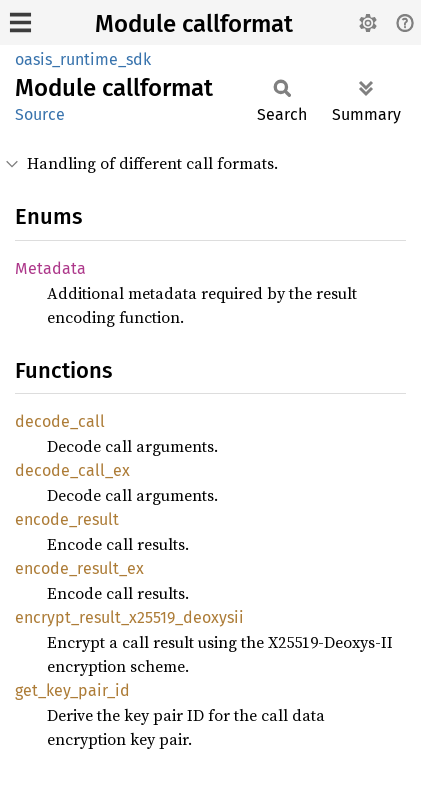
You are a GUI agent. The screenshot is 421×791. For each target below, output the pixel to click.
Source (40, 114)
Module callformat (194, 24)
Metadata (50, 268)
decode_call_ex (72, 470)
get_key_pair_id (72, 690)
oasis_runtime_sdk (83, 59)
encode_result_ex (79, 568)
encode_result (67, 519)
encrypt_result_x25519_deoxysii (129, 617)
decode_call (60, 421)
